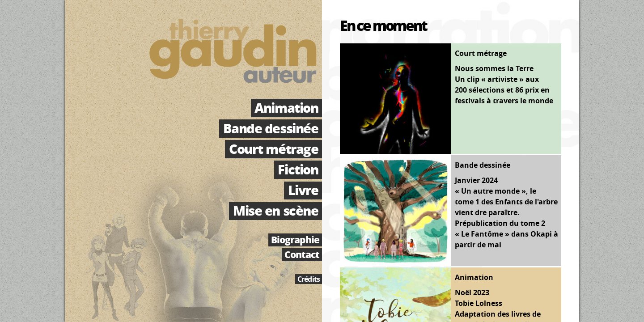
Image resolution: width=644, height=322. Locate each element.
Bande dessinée (271, 128)
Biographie (295, 240)
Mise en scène (275, 211)
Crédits (309, 279)
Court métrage (273, 149)
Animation (286, 108)
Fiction (298, 169)
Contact (302, 255)
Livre (303, 191)
